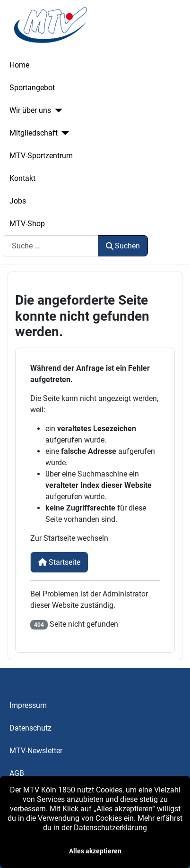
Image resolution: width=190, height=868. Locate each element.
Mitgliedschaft (34, 133)
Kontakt (22, 178)
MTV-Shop (27, 224)
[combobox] (51, 246)
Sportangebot (32, 88)
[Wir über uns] (57, 111)
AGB (17, 773)
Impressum (28, 705)
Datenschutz (30, 728)
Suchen (123, 246)
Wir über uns (30, 110)
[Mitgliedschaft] (63, 133)
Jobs (18, 201)
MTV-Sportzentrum (41, 156)
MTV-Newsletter (36, 751)
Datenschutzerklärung (110, 828)
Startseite (59, 562)
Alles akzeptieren (95, 851)
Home (19, 65)
